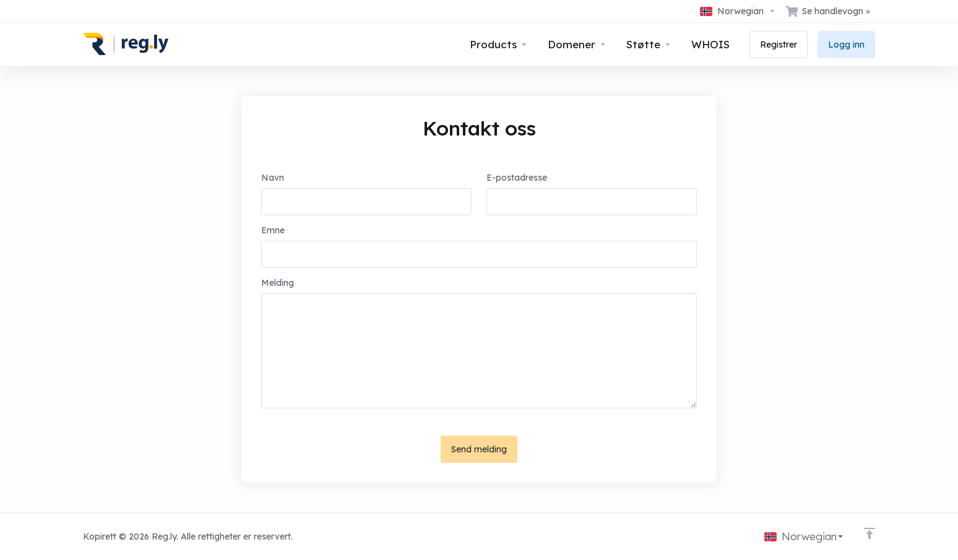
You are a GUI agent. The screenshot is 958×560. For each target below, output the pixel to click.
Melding (278, 283)
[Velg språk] (738, 11)
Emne (273, 230)
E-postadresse (517, 178)
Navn (273, 178)
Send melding (479, 449)
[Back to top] (870, 533)
